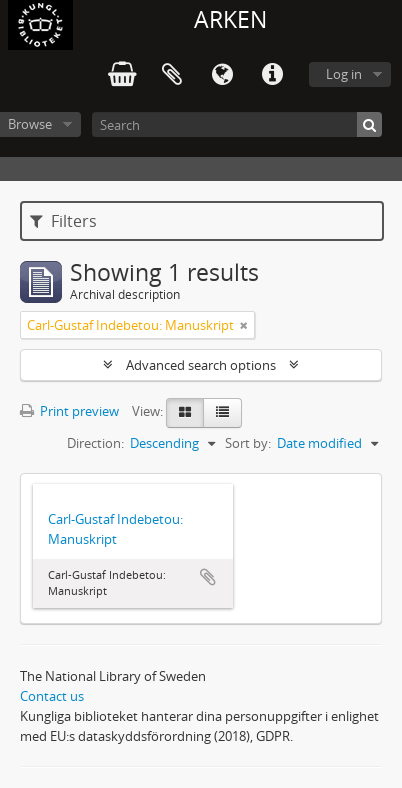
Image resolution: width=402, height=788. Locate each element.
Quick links (272, 75)
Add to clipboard (208, 577)
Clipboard (172, 75)
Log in (344, 74)
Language (222, 75)
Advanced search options (201, 365)
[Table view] (222, 413)
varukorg (122, 75)
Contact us (52, 696)
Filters (63, 221)
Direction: (95, 443)
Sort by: (248, 443)
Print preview (69, 411)
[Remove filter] (244, 325)
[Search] (237, 124)
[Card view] (185, 413)
